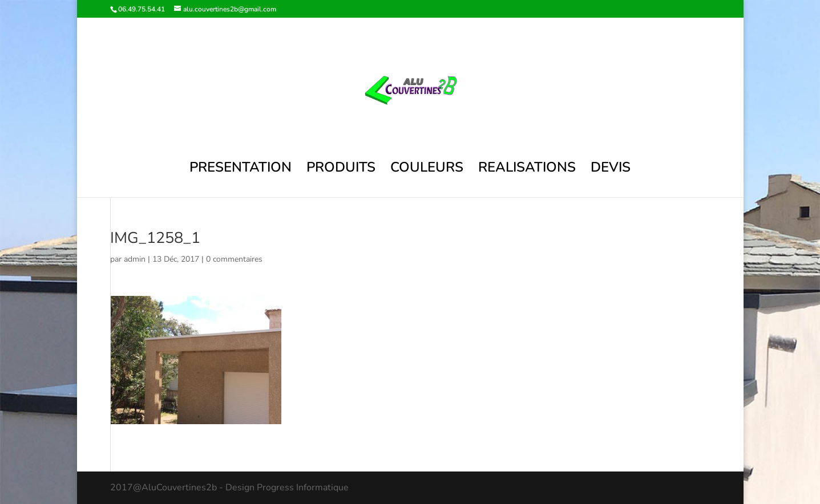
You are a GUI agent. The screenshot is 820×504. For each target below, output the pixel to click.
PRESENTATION (241, 170)
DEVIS (611, 170)
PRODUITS (341, 170)
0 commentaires (234, 259)
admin (135, 259)
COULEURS (427, 170)
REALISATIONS (527, 170)
